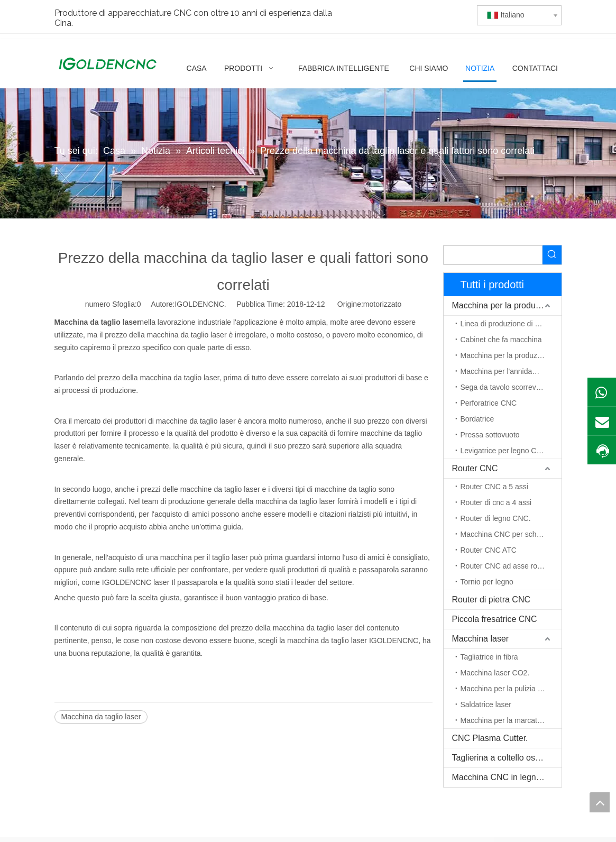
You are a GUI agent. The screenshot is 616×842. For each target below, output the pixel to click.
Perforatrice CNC (489, 403)
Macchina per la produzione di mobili (507, 305)
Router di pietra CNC (491, 600)
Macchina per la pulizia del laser (511, 689)
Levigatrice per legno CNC (504, 451)
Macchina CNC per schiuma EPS (511, 534)
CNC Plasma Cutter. (490, 738)
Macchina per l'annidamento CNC (511, 371)
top (600, 802)
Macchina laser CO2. (495, 673)
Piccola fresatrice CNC (495, 619)
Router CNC (475, 468)
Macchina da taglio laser (101, 717)
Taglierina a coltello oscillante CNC (507, 758)
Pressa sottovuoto (490, 435)
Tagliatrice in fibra (489, 657)
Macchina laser (481, 639)
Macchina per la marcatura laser (511, 720)
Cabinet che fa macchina (501, 340)
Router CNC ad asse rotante (507, 566)
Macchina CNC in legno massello (507, 777)
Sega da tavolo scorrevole (503, 387)
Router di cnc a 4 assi (496, 502)
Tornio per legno (487, 582)
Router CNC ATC (489, 550)
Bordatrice (477, 419)
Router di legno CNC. (496, 518)
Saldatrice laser (486, 704)
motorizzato (382, 304)
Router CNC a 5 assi (494, 487)
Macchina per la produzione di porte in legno (511, 355)
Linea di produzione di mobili (507, 324)
